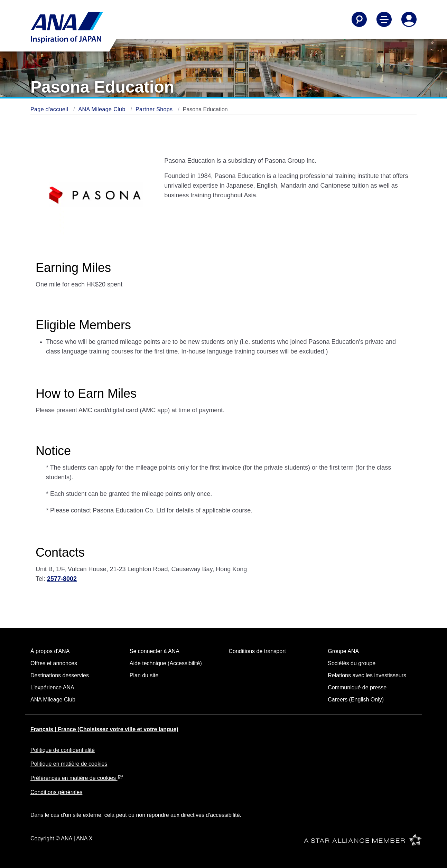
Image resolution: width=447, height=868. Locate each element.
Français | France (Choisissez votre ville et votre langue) (104, 729)
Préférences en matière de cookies (77, 778)
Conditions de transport (257, 651)
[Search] (359, 19)
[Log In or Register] (409, 19)
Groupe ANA (343, 651)
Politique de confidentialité (63, 750)
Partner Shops (155, 109)
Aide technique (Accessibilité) (166, 663)
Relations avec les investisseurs (367, 675)
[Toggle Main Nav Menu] (384, 19)
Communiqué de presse (357, 687)
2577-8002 (62, 579)
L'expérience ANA (52, 687)
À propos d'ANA (50, 651)
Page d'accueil (50, 109)
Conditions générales (56, 792)
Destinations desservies (60, 675)
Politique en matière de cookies (69, 764)
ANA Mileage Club (103, 109)
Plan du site (144, 675)
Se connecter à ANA (155, 651)
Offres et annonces (54, 663)
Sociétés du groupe (352, 663)
